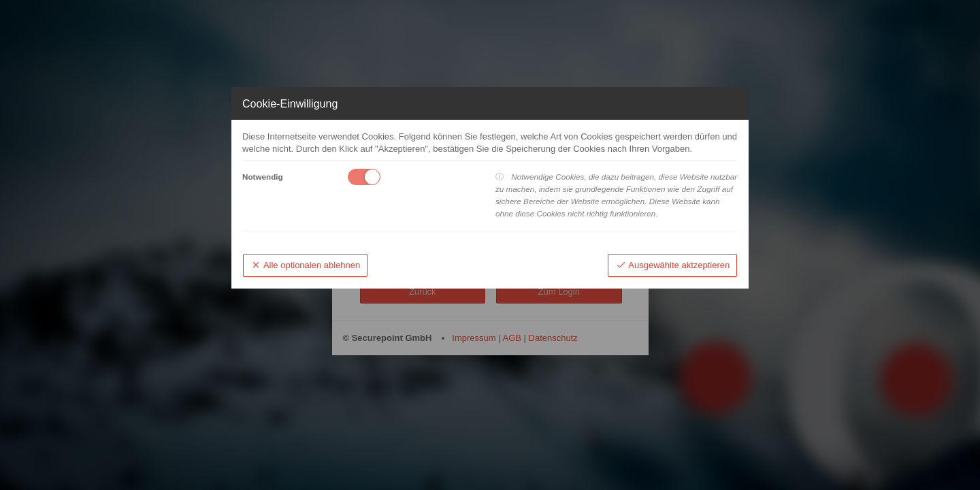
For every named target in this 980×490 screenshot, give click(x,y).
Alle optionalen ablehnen (306, 265)
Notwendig (263, 177)
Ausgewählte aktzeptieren (672, 265)
